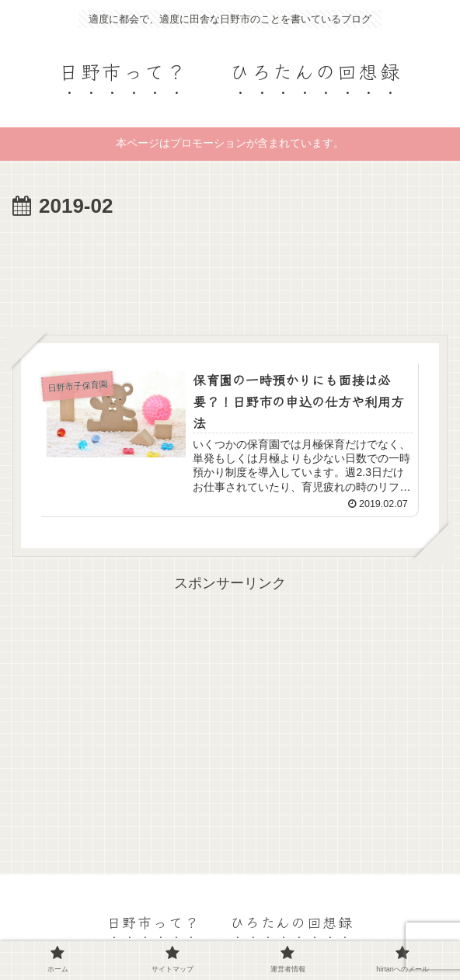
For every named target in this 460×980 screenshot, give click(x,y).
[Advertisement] (230, 271)
